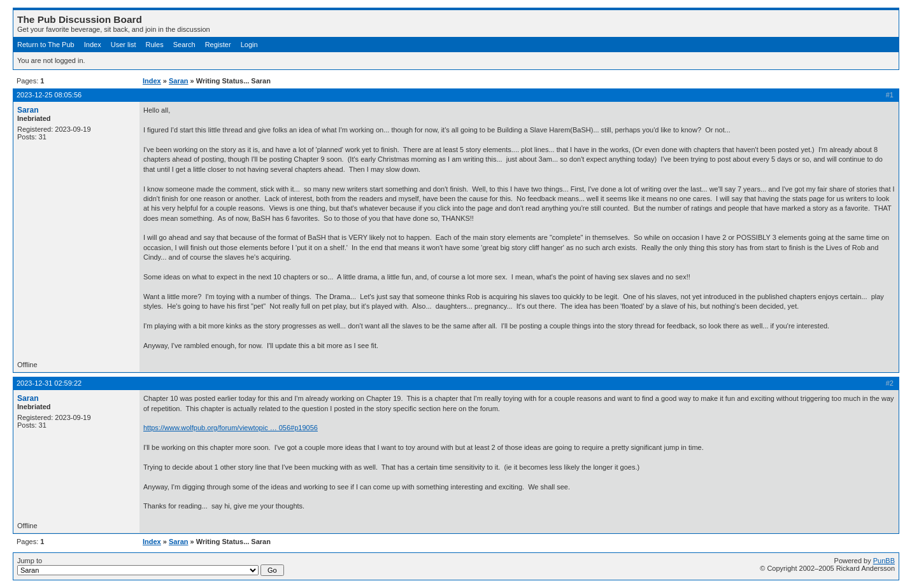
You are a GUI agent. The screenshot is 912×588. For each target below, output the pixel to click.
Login (249, 45)
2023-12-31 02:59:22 (49, 383)
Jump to (151, 566)
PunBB (884, 561)
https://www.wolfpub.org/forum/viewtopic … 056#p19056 (231, 428)
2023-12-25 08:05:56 (49, 95)
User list (124, 45)
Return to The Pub (46, 45)
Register (218, 45)
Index (93, 45)
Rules (155, 45)
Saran (179, 81)
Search (184, 45)
